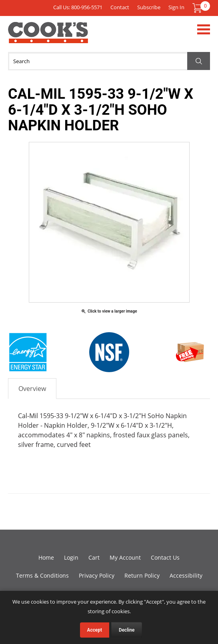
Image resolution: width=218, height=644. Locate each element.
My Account (125, 557)
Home (46, 557)
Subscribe (149, 7)
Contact (120, 7)
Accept (95, 630)
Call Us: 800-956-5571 (78, 7)
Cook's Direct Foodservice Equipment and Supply (48, 37)
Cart (94, 557)
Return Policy (142, 575)
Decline (127, 630)
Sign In (176, 7)
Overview (32, 389)
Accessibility (186, 575)
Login (71, 557)
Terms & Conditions (42, 575)
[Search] (109, 61)
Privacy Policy (97, 575)
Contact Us (165, 557)
